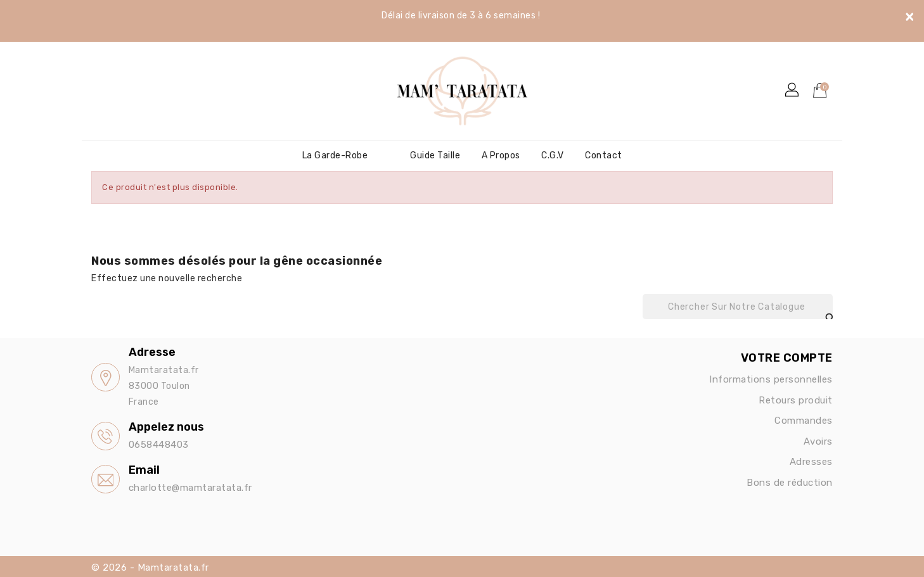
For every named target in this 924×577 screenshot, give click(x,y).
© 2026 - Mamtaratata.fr (150, 567)
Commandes (804, 421)
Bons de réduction (790, 483)
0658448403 (159, 445)
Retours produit (796, 400)
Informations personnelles (771, 379)
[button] (793, 91)
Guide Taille (435, 155)
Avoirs (818, 441)
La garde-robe (335, 155)
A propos (501, 155)
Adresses (811, 462)
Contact (604, 155)
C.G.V (553, 155)
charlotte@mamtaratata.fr (190, 488)
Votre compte (787, 358)
